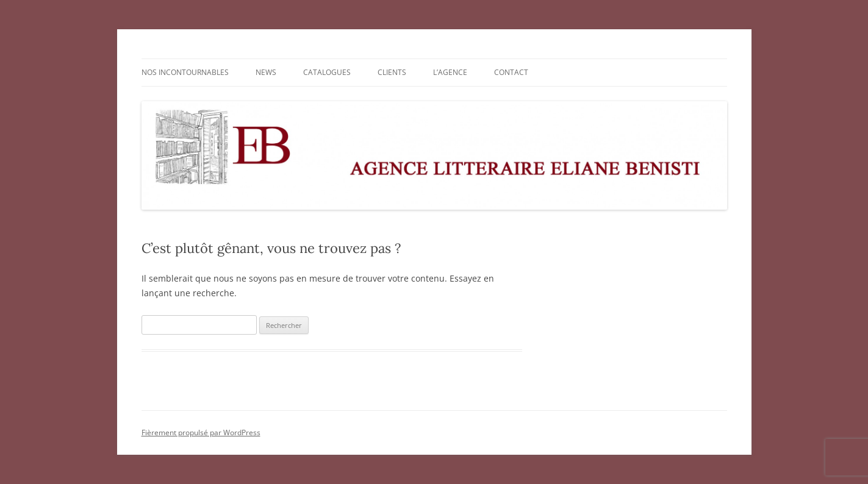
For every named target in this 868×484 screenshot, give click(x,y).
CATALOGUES (327, 72)
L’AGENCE (450, 72)
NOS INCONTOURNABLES (185, 72)
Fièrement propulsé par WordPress (201, 432)
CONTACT (511, 72)
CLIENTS (392, 72)
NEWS (266, 72)
